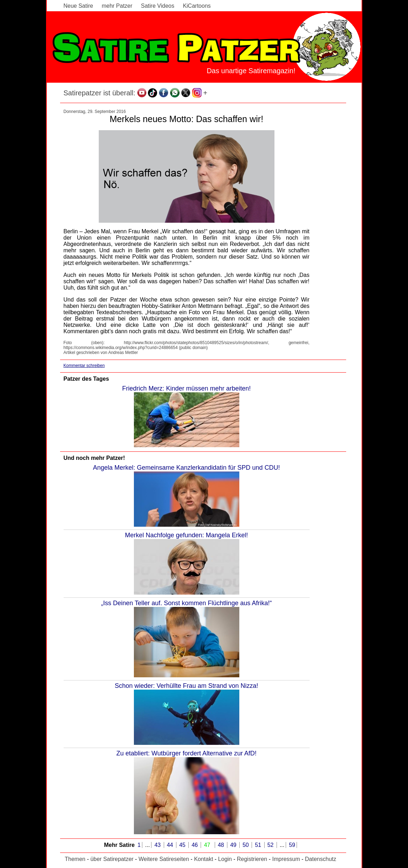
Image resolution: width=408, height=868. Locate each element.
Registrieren (252, 859)
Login (225, 859)
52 (271, 845)
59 (292, 845)
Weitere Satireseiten (164, 859)
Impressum (286, 859)
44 (171, 845)
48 (222, 845)
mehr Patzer (117, 6)
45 (183, 845)
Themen (75, 859)
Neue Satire (79, 6)
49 (234, 845)
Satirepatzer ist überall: (100, 93)
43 (158, 845)
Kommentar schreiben (84, 366)
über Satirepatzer (112, 859)
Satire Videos (158, 6)
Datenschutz (321, 859)
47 (208, 845)
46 (195, 845)
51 (259, 845)
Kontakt (203, 859)
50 (246, 845)
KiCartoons (197, 6)
